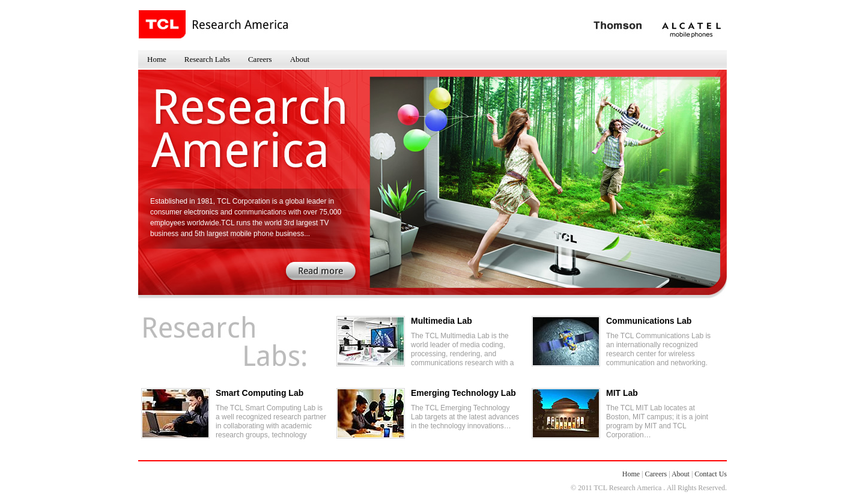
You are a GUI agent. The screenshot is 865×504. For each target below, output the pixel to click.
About (300, 59)
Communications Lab (649, 321)
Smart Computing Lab (259, 393)
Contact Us (711, 474)
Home (157, 59)
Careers (260, 59)
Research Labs (207, 59)
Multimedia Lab (442, 321)
